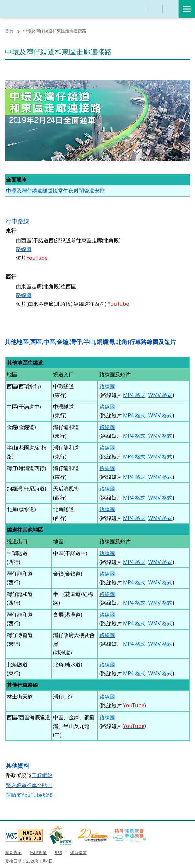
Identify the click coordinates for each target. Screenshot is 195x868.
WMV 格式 (161, 395)
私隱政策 (38, 852)
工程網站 (42, 775)
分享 (155, 9)
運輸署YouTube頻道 (29, 795)
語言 (171, 9)
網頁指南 (78, 852)
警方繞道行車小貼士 (29, 785)
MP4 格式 (134, 395)
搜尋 (138, 9)
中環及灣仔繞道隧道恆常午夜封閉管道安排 (55, 191)
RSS (58, 852)
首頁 (9, 31)
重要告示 (13, 852)
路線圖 (24, 249)
